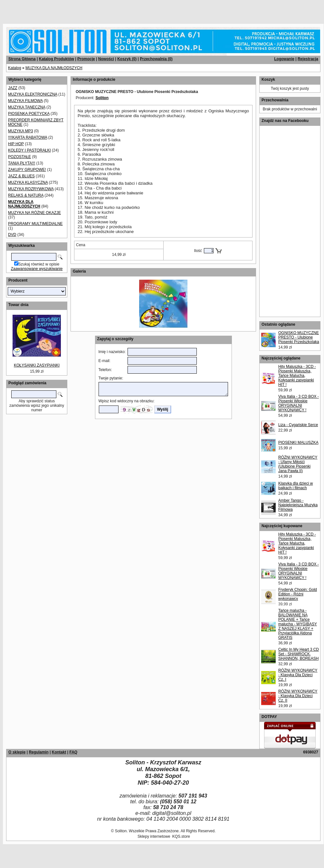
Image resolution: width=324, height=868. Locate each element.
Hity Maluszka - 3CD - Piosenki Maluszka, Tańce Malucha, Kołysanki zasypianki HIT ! (297, 376)
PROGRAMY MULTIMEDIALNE (35, 224)
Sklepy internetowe (154, 836)
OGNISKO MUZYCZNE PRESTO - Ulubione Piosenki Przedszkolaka (299, 337)
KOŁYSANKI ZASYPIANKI (37, 365)
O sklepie (17, 752)
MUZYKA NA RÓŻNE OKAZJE (34, 213)
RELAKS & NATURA (26, 195)
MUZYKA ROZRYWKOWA (31, 189)
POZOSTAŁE (19, 157)
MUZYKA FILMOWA (25, 101)
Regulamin (38, 752)
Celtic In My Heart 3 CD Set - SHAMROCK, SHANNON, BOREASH (299, 654)
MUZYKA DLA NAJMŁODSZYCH (54, 68)
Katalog (15, 68)
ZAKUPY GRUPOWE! (27, 170)
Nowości (106, 59)
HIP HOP (16, 144)
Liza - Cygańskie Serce (298, 425)
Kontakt (59, 752)
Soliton (102, 98)
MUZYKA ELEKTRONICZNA (33, 94)
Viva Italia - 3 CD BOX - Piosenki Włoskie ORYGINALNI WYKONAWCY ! (299, 403)
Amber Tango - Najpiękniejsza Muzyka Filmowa (298, 505)
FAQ (73, 752)
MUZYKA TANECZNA (27, 107)
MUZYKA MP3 (20, 131)
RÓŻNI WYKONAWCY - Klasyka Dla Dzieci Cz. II (298, 696)
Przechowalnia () (156, 59)
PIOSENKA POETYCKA (29, 114)
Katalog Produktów (57, 59)
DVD (12, 235)
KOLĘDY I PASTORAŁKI (29, 150)
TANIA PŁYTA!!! (22, 163)
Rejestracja (308, 59)
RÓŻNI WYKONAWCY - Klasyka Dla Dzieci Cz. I (298, 675)
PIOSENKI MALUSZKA (298, 443)
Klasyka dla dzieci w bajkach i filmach (295, 486)
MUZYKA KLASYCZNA (28, 182)
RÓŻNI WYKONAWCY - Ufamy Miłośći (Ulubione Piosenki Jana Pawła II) (298, 464)
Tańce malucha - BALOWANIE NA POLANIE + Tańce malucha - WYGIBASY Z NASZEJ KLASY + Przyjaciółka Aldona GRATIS (298, 624)
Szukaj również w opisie (39, 264)
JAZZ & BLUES (21, 176)
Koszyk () (127, 59)
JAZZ (13, 88)
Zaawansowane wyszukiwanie (37, 269)
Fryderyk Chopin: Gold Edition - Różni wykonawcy (298, 594)
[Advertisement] (78, 10)
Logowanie (284, 59)
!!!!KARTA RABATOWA (28, 137)
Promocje (86, 59)
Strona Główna (22, 59)
